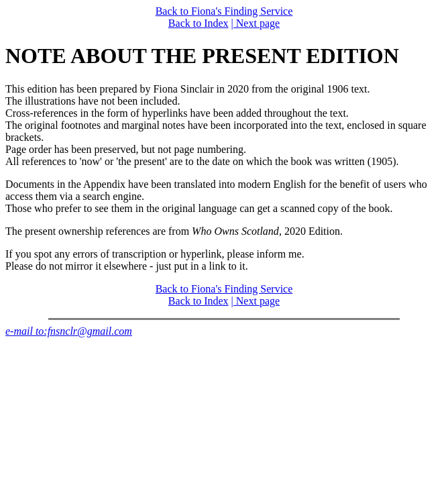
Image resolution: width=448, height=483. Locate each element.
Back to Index (199, 23)
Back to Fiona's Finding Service (224, 11)
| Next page (256, 23)
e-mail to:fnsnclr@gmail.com (69, 331)
